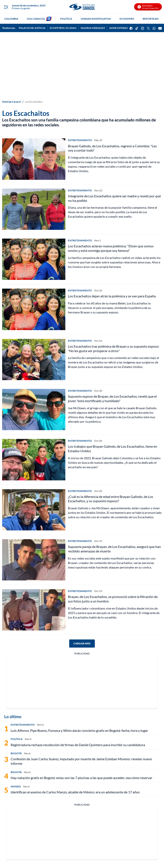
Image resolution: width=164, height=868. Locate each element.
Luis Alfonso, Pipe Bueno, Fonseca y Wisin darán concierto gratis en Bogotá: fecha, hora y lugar (79, 730)
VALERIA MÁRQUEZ (93, 28)
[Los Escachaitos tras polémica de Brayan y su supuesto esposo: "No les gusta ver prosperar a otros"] (34, 359)
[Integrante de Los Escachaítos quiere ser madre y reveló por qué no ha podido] (34, 209)
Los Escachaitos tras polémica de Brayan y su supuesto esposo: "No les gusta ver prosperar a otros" (114, 348)
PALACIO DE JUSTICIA (32, 28)
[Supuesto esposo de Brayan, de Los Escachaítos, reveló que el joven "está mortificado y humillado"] (34, 410)
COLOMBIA (11, 19)
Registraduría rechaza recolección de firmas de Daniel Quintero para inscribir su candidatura (78, 745)
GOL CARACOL (36, 19)
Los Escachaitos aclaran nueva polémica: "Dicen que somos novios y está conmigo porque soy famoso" (111, 248)
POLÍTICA (66, 19)
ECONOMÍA (127, 19)
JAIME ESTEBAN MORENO (125, 28)
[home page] (82, 7)
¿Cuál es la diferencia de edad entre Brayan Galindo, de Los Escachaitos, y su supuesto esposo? (111, 499)
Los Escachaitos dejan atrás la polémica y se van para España (112, 296)
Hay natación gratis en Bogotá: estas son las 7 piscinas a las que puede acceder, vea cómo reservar (81, 778)
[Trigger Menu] (6, 7)
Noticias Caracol (11, 102)
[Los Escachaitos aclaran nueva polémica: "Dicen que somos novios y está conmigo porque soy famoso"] (34, 259)
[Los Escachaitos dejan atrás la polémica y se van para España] (34, 309)
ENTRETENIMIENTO (80, 140)
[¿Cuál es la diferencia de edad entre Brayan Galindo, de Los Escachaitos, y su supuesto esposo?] (34, 510)
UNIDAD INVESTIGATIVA (96, 19)
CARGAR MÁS (82, 643)
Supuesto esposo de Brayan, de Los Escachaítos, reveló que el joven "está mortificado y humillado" (112, 399)
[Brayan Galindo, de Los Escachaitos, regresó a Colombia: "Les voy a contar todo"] (34, 159)
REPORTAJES (151, 19)
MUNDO (16, 786)
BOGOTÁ (16, 753)
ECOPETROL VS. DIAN (63, 28)
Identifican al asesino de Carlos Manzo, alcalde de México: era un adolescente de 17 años (75, 792)
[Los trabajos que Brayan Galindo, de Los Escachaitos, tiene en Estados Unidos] (34, 460)
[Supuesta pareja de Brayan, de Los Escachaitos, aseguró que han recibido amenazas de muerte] (34, 560)
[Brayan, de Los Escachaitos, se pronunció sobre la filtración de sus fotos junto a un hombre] (34, 610)
